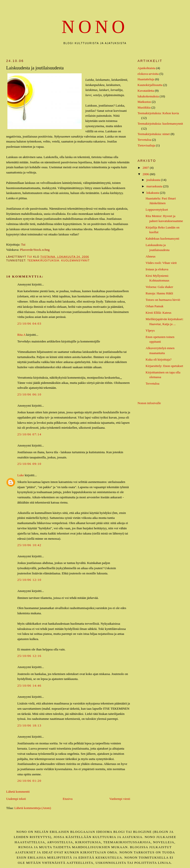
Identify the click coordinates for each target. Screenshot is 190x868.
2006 (146, 174)
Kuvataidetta (146, 91)
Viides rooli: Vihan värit (161, 263)
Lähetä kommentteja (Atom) (33, 808)
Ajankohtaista (146, 68)
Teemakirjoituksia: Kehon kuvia (158, 113)
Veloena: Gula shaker (159, 287)
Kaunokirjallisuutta (150, 85)
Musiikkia (144, 107)
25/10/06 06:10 (29, 394)
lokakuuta (153, 193)
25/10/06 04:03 (29, 323)
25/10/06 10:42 (29, 545)
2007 (146, 168)
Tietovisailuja (146, 145)
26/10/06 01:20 (29, 781)
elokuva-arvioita (148, 74)
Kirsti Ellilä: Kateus (159, 313)
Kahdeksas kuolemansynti (163, 238)
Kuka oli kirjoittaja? (159, 359)
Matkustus (144, 102)
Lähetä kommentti (18, 792)
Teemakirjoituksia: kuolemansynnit (58, 260)
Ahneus (151, 256)
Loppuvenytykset (157, 210)
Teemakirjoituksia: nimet (154, 134)
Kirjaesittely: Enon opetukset (165, 366)
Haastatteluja (146, 79)
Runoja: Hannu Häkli (159, 293)
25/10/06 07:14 (29, 434)
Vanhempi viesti (120, 799)
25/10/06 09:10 (29, 464)
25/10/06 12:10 (29, 580)
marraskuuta (155, 186)
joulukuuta (154, 180)
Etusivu (68, 799)
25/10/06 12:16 (29, 656)
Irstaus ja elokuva (157, 269)
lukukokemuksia (148, 96)
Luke (21, 475)
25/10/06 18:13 (29, 725)
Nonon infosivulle (149, 403)
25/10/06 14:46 (29, 686)
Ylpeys (150, 330)
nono (95, 27)
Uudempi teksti (16, 799)
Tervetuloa (144, 140)
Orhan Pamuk (155, 306)
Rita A (21, 335)
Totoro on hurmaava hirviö (163, 300)
